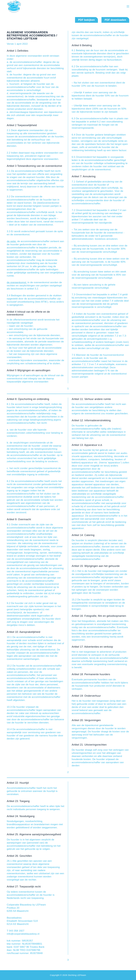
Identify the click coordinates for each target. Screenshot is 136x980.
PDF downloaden (115, 20)
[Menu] (128, 6)
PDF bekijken (86, 20)
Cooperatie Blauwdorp (39, 6)
